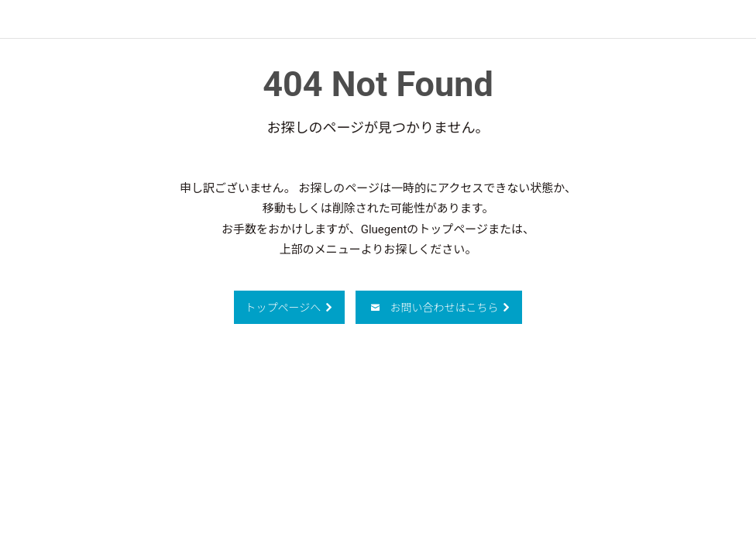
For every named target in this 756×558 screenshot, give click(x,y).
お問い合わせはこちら (441, 308)
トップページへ (290, 308)
